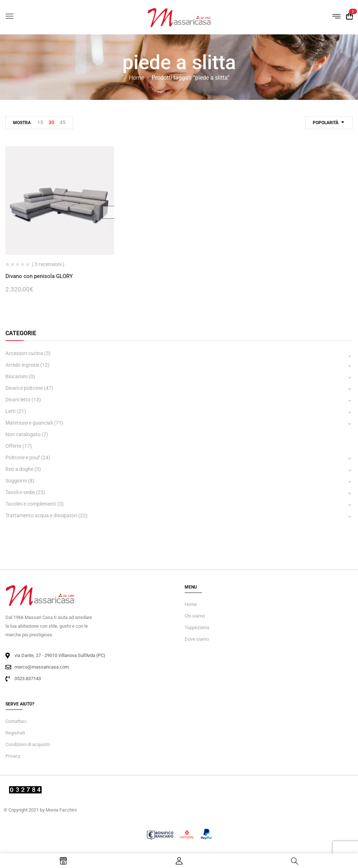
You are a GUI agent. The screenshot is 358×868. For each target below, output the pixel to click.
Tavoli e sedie (20, 492)
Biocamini (16, 376)
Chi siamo (195, 616)
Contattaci (16, 721)
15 (40, 122)
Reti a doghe (19, 469)
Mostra (22, 123)
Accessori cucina (24, 353)
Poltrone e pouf (23, 458)
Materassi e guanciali (29, 423)
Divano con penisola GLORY (39, 276)
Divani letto (18, 400)
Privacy (13, 756)
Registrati (15, 733)
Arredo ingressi (22, 365)
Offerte (13, 446)
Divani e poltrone (24, 388)
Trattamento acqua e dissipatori (41, 515)
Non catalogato (23, 434)
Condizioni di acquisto (28, 744)
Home (136, 78)
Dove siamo (197, 639)
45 (63, 122)
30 (51, 122)
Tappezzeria (197, 627)
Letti (10, 411)
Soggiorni (16, 481)
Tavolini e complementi (31, 504)
